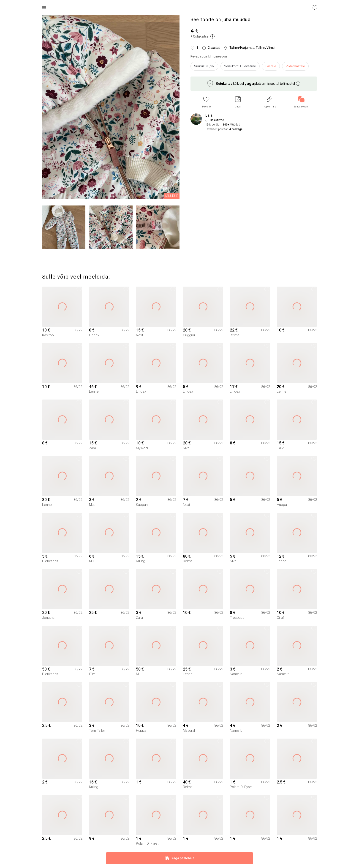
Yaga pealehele (179, 858)
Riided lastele (295, 66)
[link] (301, 102)
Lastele (271, 66)
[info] (241, 67)
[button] (206, 102)
